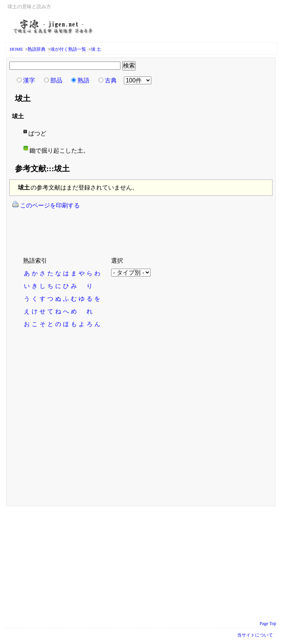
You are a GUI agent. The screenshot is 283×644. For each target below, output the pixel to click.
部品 (56, 80)
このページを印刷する (46, 205)
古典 (111, 80)
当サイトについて (255, 635)
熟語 (84, 80)
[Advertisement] (98, 228)
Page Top (268, 623)
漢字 (29, 80)
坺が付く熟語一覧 (68, 49)
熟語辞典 (37, 49)
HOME (16, 49)
